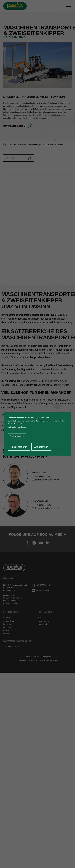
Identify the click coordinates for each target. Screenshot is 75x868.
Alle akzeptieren (19, 447)
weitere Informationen (17, 427)
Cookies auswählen (17, 436)
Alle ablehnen (41, 447)
